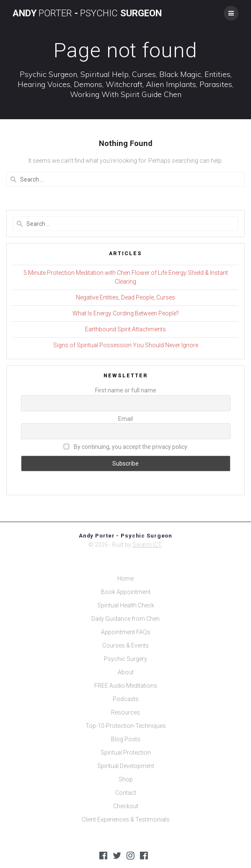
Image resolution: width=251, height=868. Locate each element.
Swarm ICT (147, 545)
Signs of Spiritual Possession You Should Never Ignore (126, 345)
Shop (126, 779)
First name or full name (126, 390)
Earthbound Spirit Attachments (125, 329)
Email (125, 419)
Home (125, 579)
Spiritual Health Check (126, 605)
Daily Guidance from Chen (125, 619)
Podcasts (126, 699)
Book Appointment (126, 592)
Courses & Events (125, 645)
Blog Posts (126, 739)
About (126, 672)
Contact (126, 793)
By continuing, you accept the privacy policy (125, 447)
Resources (125, 712)
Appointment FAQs (126, 632)
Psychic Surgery (125, 659)
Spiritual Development (126, 766)
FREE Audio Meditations (126, 686)
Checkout (126, 806)
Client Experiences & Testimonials (126, 819)
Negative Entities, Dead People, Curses (125, 297)
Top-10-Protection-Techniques (126, 726)
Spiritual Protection (126, 753)
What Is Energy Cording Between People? (126, 313)
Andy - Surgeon (87, 13)
